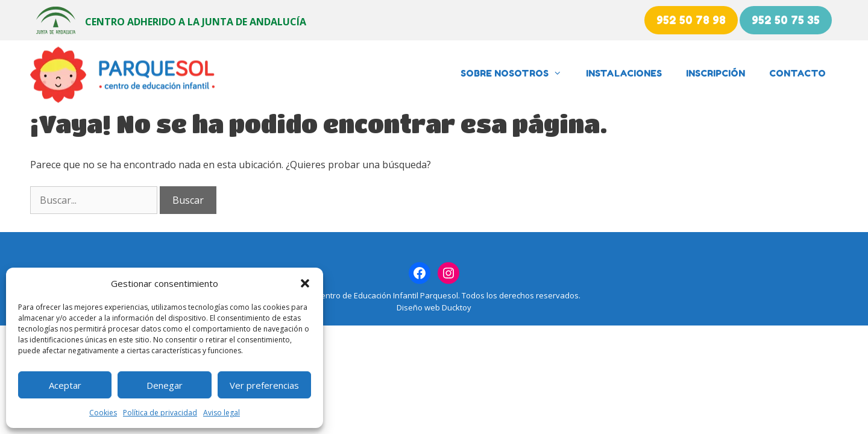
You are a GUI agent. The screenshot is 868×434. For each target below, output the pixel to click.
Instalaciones (624, 73)
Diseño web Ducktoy (434, 307)
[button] (305, 283)
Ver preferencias (264, 385)
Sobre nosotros (517, 74)
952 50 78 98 (691, 20)
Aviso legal (222, 413)
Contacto (797, 73)
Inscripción (715, 73)
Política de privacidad (160, 413)
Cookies (103, 413)
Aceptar (65, 385)
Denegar (165, 385)
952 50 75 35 (786, 20)
